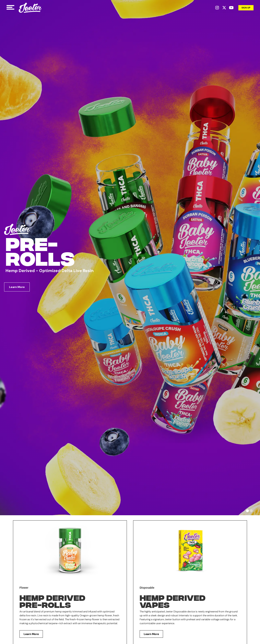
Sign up (246, 8)
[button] (247, 511)
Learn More (17, 287)
